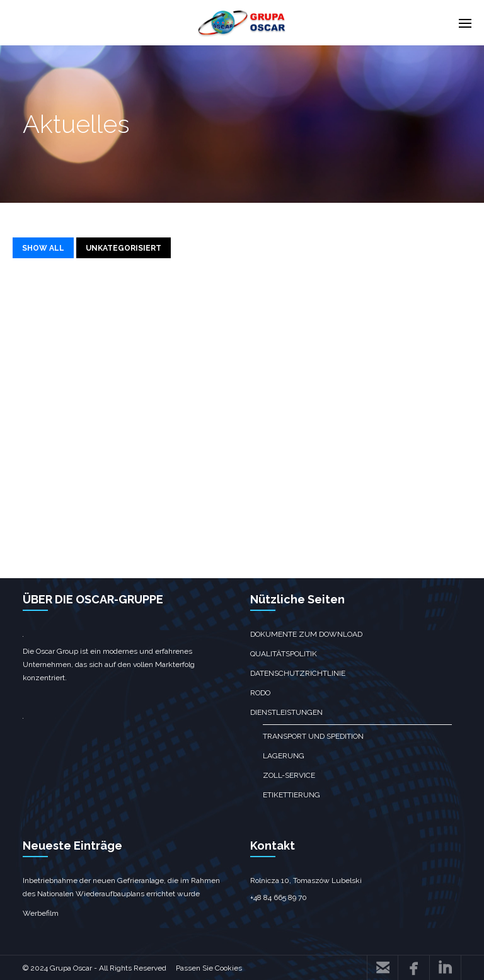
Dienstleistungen (286, 712)
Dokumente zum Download (306, 634)
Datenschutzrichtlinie (298, 673)
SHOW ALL (43, 248)
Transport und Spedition (313, 736)
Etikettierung (291, 795)
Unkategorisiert (124, 248)
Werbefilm (41, 913)
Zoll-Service (289, 775)
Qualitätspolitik (284, 654)
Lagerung (284, 756)
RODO (260, 693)
